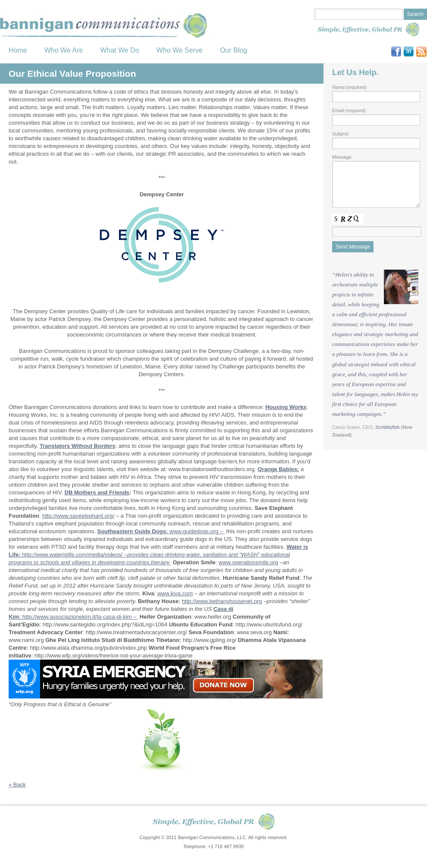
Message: (342, 157)
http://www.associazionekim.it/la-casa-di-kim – (80, 617)
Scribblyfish (387, 427)
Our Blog (234, 50)
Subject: (341, 134)
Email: (349, 110)
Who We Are (64, 50)
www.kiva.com (175, 593)
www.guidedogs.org (195, 531)
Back (17, 785)
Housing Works (286, 407)
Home (18, 50)
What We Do (119, 50)
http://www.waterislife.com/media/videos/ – (158, 555)
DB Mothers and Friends (97, 492)
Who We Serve (180, 50)
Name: (349, 87)
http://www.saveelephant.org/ (78, 516)
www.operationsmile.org (248, 562)
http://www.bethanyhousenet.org (222, 601)
